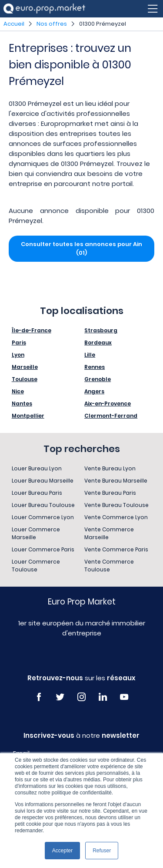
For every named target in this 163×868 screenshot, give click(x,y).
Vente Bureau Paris (110, 493)
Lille (90, 355)
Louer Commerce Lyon (43, 517)
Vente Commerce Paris (116, 549)
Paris (19, 343)
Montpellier (28, 416)
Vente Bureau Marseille (116, 481)
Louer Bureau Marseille (43, 481)
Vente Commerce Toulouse (109, 566)
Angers (94, 391)
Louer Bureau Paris (37, 493)
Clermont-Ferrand (111, 416)
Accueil (14, 24)
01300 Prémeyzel (103, 24)
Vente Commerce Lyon (116, 517)
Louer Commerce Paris (43, 549)
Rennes (95, 367)
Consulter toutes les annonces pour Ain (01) (81, 248)
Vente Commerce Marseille (109, 533)
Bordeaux (98, 343)
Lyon (18, 355)
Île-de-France (32, 330)
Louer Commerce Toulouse (36, 566)
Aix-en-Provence (108, 404)
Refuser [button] (102, 851)
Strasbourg (101, 330)
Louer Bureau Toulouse (43, 505)
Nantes (22, 404)
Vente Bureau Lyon (110, 468)
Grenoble (98, 379)
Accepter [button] (62, 851)
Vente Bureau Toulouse (116, 505)
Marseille (25, 367)
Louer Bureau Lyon (37, 468)
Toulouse (25, 379)
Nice (18, 391)
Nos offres (52, 24)
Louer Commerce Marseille (36, 533)
